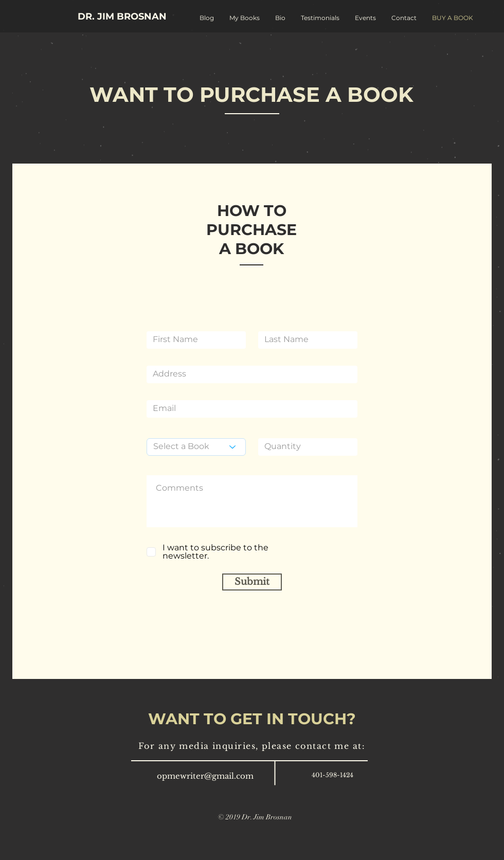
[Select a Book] (196, 447)
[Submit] (252, 582)
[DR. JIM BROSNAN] (122, 17)
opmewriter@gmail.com (205, 776)
